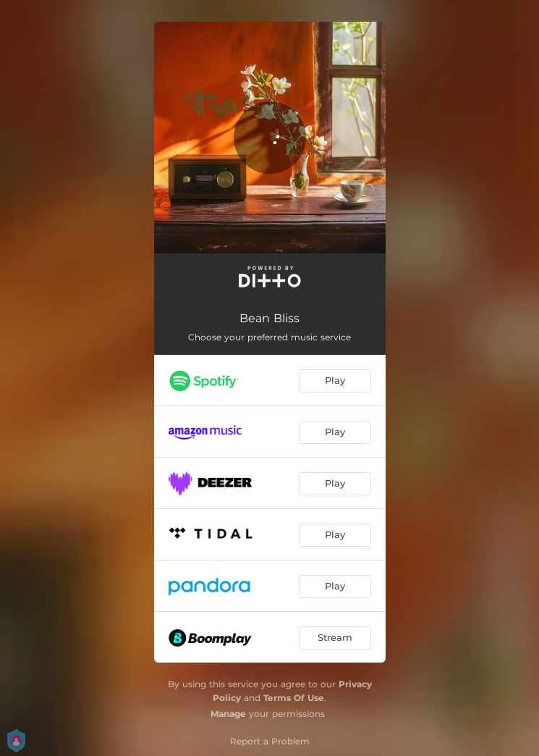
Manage (228, 714)
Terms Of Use (294, 698)
